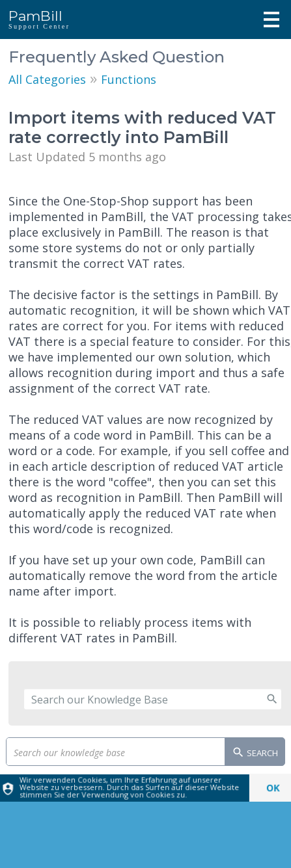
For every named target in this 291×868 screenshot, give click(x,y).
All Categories (47, 79)
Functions (129, 79)
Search (255, 754)
